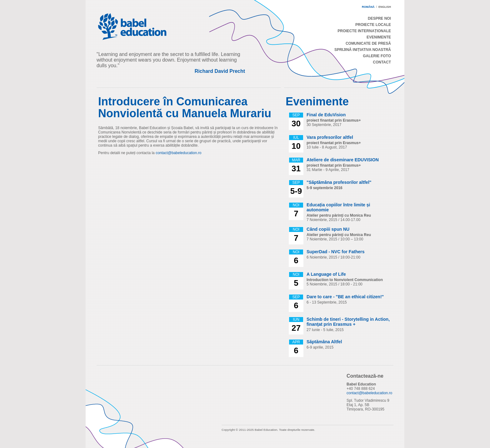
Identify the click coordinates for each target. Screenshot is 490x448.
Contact (382, 62)
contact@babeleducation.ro (178, 153)
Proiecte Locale (373, 25)
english (385, 7)
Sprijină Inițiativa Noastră (363, 50)
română (368, 7)
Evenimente (379, 37)
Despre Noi (379, 18)
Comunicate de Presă (368, 43)
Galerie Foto (377, 56)
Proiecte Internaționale (364, 31)
